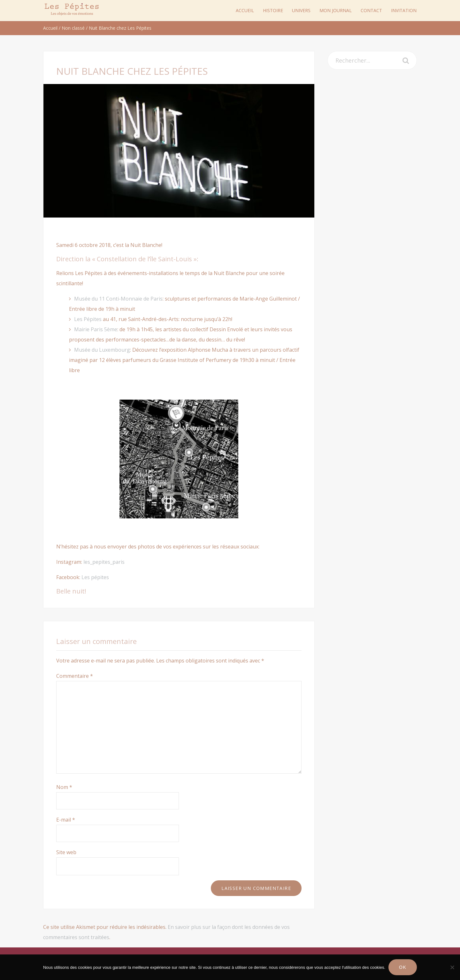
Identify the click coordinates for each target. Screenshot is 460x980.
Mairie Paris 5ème (96, 329)
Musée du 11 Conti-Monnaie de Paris (118, 299)
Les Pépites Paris (72, 9)
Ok (403, 967)
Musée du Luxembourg (102, 350)
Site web (66, 852)
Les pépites (95, 577)
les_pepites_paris (104, 562)
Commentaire (75, 676)
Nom (64, 787)
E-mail (66, 820)
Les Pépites (88, 319)
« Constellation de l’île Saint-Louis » (144, 259)
